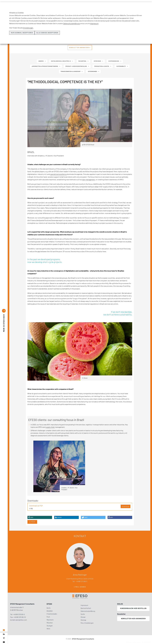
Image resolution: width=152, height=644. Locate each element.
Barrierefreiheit (86, 608)
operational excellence (58, 174)
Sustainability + (122, 66)
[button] (40, 517)
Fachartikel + (83, 61)
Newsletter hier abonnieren (133, 619)
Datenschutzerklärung (88, 611)
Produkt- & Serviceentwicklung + (77, 66)
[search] (149, 10)
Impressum (84, 605)
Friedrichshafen (52, 614)
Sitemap (83, 620)
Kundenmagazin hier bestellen (133, 608)
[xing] (4, 638)
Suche (83, 614)
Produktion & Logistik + (103, 66)
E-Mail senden (80, 587)
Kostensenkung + (115, 61)
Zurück (32, 522)
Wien (48, 629)
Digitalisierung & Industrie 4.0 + (62, 61)
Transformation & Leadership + (72, 71)
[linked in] (4, 634)
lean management (89, 180)
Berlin (49, 608)
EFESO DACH (4, 323)
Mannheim (50, 620)
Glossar (83, 617)
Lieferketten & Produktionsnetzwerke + (46, 66)
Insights (107, 5)
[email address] (4, 630)
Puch (48, 617)
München (50, 623)
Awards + (42, 61)
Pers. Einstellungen (87, 623)
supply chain (50, 427)
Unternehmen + (93, 71)
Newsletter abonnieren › (80, 48)
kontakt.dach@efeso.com (19, 620)
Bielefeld (50, 611)
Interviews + (98, 61)
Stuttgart (50, 626)
